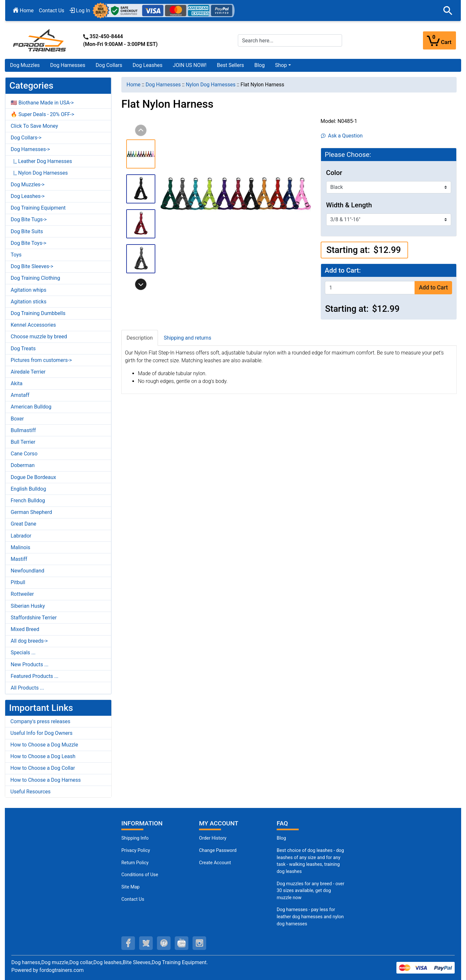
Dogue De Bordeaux (33, 477)
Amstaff (20, 395)
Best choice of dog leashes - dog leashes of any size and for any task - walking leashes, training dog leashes (310, 861)
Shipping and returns (188, 338)
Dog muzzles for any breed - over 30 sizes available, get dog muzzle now (311, 891)
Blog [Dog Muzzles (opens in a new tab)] (281, 838)
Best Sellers (230, 65)
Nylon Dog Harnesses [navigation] (211, 85)
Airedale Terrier (28, 372)
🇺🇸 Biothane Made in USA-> (42, 103)
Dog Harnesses (68, 65)
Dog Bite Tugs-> (29, 219)
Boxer (17, 419)
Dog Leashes (148, 65)
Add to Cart (433, 288)
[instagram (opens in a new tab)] (199, 943)
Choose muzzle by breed (39, 337)
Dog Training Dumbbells (38, 313)
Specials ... (23, 653)
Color (334, 173)
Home (23, 11)
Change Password (218, 850)
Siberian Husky (28, 606)
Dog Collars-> (26, 138)
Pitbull (18, 582)
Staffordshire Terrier (34, 618)
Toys (16, 255)
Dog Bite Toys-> (28, 243)
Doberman (23, 465)
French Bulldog (28, 501)
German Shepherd (31, 512)
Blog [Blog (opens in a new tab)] (260, 65)
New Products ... (30, 664)
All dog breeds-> (29, 641)
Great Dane (23, 524)
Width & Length (349, 205)
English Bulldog (28, 489)
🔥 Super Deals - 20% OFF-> (42, 114)
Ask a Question (342, 136)
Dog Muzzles (25, 65)
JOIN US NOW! (190, 65)
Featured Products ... (35, 676)
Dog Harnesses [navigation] (163, 85)
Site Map (130, 887)
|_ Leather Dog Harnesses (41, 161)
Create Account (215, 863)
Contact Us (52, 11)
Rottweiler (22, 594)
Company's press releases (40, 721)
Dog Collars (109, 65)
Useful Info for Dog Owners (41, 733)
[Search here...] (290, 40)
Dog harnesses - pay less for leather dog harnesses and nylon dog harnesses (310, 917)
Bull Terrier (23, 442)
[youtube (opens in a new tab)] (182, 943)
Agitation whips (28, 290)
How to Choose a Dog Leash (43, 756)
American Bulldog (31, 407)
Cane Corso (24, 454)
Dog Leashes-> (28, 196)
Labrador (21, 536)
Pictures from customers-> (41, 360)
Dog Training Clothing (35, 278)
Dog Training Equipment (38, 208)
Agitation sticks (28, 302)
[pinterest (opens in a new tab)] (164, 943)
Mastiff (19, 559)
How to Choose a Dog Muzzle (44, 745)
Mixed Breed (25, 629)
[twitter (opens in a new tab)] (146, 943)
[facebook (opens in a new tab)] (128, 943)
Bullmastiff (23, 430)
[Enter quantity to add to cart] (370, 288)
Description (140, 338)
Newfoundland (28, 571)
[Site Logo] (40, 40)
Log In (80, 11)
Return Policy (135, 863)
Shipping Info (135, 838)
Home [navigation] (133, 85)
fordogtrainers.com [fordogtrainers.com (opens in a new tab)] (62, 970)
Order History (213, 838)
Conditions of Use (140, 875)
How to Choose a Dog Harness (46, 780)
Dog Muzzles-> (28, 185)
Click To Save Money (34, 126)
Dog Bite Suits (27, 231)
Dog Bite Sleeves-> (32, 266)
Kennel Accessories (33, 325)
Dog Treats (23, 348)
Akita (17, 383)
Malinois (21, 547)
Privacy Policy (136, 850)
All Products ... (27, 688)
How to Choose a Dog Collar (43, 768)
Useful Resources (30, 792)
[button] (448, 11)
